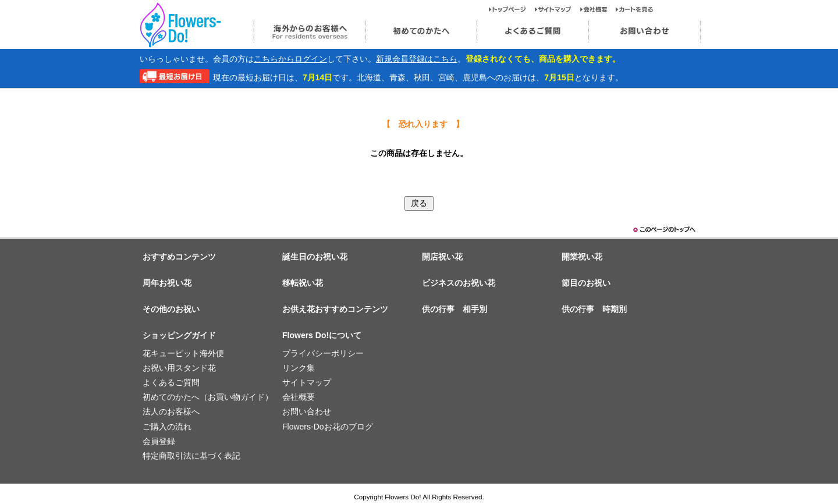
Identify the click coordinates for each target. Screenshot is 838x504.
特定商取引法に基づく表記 (191, 456)
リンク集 (299, 368)
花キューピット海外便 (183, 353)
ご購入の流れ (167, 427)
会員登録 (159, 441)
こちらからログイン (290, 59)
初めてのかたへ (421, 31)
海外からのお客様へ (309, 31)
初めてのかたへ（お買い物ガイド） (208, 397)
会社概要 (598, 9)
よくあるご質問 (532, 31)
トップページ (512, 9)
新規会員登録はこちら (417, 59)
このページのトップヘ (663, 230)
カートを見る (635, 9)
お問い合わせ (645, 31)
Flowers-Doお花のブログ (328, 427)
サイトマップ (558, 9)
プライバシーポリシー (323, 353)
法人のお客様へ (171, 411)
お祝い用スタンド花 (179, 368)
